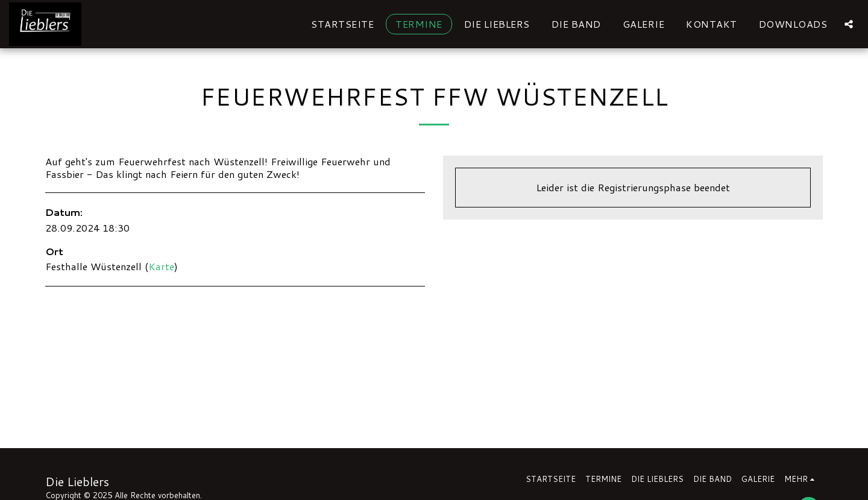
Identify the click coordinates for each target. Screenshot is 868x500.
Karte (161, 266)
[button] (849, 24)
